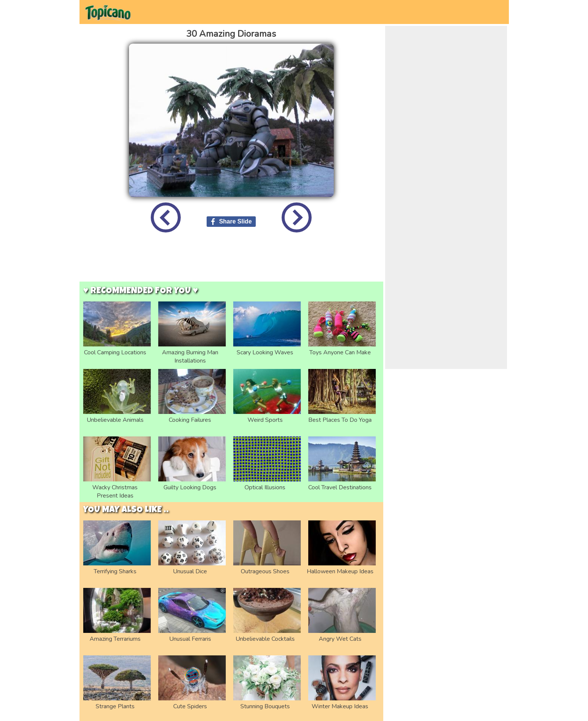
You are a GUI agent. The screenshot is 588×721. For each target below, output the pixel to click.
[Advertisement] (231, 263)
